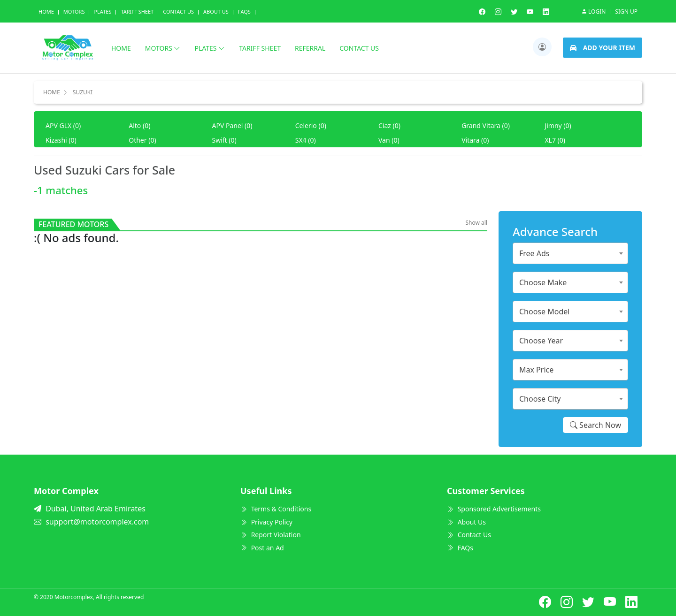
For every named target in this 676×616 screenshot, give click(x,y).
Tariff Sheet (137, 11)
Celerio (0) (311, 125)
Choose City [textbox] (540, 399)
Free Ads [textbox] (534, 253)
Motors (74, 11)
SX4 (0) (306, 140)
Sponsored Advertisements (494, 509)
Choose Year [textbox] (541, 341)
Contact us (359, 48)
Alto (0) (139, 125)
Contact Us (178, 11)
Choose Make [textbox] (543, 282)
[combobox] (570, 253)
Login (593, 11)
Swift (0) (224, 140)
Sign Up (626, 11)
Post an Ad (262, 548)
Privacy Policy (266, 522)
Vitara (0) (475, 140)
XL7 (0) (555, 140)
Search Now (595, 425)
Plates (103, 11)
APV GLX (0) (63, 125)
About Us (466, 522)
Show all (476, 223)
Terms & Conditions (276, 509)
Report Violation (271, 535)
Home (46, 11)
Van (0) (389, 140)
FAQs (460, 548)
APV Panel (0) (232, 125)
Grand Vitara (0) (486, 125)
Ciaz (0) (389, 125)
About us (216, 11)
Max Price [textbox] (536, 370)
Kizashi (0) (61, 140)
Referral (310, 48)
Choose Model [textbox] (544, 312)
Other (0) (142, 140)
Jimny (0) (558, 125)
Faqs (244, 11)
